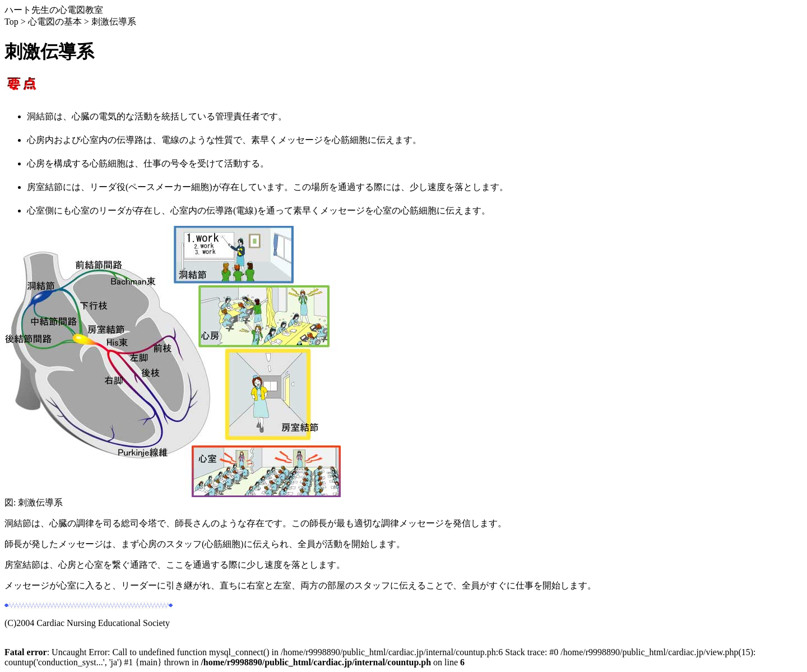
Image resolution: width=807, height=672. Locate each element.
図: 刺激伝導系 (173, 498)
